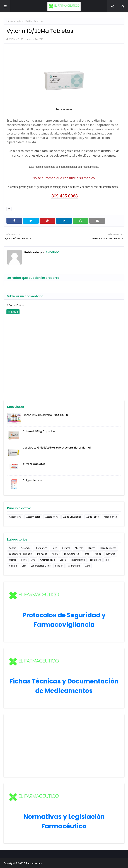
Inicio (9, 21)
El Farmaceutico (33, 863)
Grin (24, 566)
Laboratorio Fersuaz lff (21, 554)
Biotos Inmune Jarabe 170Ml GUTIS (45, 415)
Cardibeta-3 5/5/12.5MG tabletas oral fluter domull (57, 448)
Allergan (79, 548)
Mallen (98, 554)
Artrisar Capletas (34, 464)
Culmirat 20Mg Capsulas (39, 431)
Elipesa (92, 548)
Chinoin (13, 566)
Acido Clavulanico (72, 517)
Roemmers (95, 560)
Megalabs (42, 554)
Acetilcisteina (52, 517)
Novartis (111, 554)
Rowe (24, 560)
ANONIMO (14, 39)
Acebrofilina (15, 517)
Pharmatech (41, 548)
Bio (107, 560)
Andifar (56, 554)
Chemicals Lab (48, 560)
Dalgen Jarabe (32, 480)
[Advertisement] (64, 746)
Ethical (63, 560)
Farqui (87, 554)
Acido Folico (93, 517)
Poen (55, 548)
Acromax (26, 548)
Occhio (13, 560)
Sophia (13, 548)
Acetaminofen (33, 517)
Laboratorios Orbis (41, 566)
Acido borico (110, 517)
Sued (87, 566)
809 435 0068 (65, 196)
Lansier (59, 566)
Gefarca (66, 548)
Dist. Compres (72, 554)
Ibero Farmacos (108, 548)
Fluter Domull (78, 560)
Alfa (33, 560)
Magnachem (74, 566)
